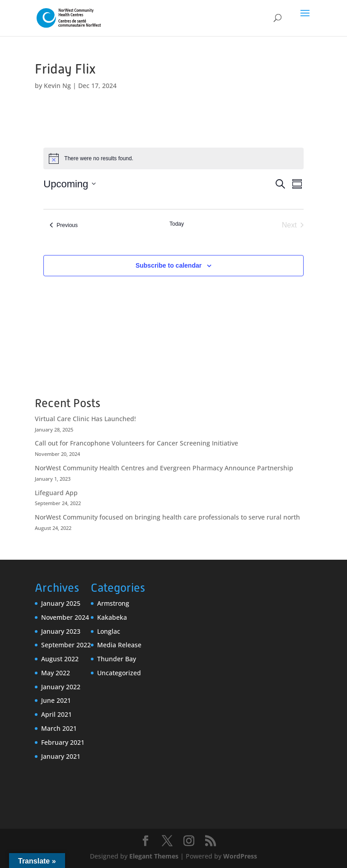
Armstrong (113, 603)
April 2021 (56, 714)
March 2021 (59, 728)
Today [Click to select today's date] (177, 224)
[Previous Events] (64, 225)
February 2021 (63, 742)
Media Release (119, 645)
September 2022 (66, 645)
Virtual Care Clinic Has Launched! (85, 419)
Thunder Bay (117, 659)
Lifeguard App (56, 493)
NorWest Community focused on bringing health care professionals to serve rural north (167, 517)
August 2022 (60, 659)
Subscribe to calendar (169, 265)
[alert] (173, 158)
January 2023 (61, 631)
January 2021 (61, 756)
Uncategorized (119, 673)
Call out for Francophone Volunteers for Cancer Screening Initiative (136, 443)
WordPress (240, 856)
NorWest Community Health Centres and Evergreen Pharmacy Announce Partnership (164, 468)
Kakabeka (112, 617)
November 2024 (65, 617)
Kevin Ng (57, 86)
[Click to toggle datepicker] (70, 184)
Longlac (109, 631)
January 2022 (61, 687)
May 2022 (56, 673)
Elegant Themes (154, 856)
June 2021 (56, 700)
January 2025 (61, 603)
